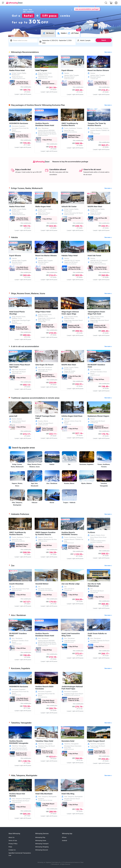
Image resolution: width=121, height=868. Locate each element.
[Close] (96, 90)
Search (104, 40)
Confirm (60, 107)
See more (108, 52)
